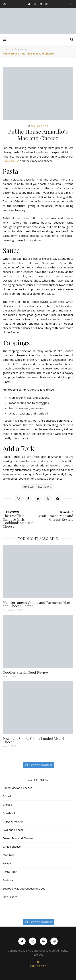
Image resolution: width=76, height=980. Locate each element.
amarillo (28, 487)
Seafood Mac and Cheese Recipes (24, 888)
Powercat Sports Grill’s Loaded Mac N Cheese (33, 740)
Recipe (7, 863)
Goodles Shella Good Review (26, 672)
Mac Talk (8, 855)
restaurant (45, 487)
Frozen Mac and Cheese (18, 838)
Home (6, 49)
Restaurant (21, 49)
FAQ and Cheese (13, 830)
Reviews (8, 880)
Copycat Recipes (13, 821)
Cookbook (9, 813)
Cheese (7, 805)
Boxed (7, 796)
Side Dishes (10, 897)
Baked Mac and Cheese (17, 788)
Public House (11, 161)
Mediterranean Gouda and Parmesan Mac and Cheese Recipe (36, 604)
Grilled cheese (12, 847)
